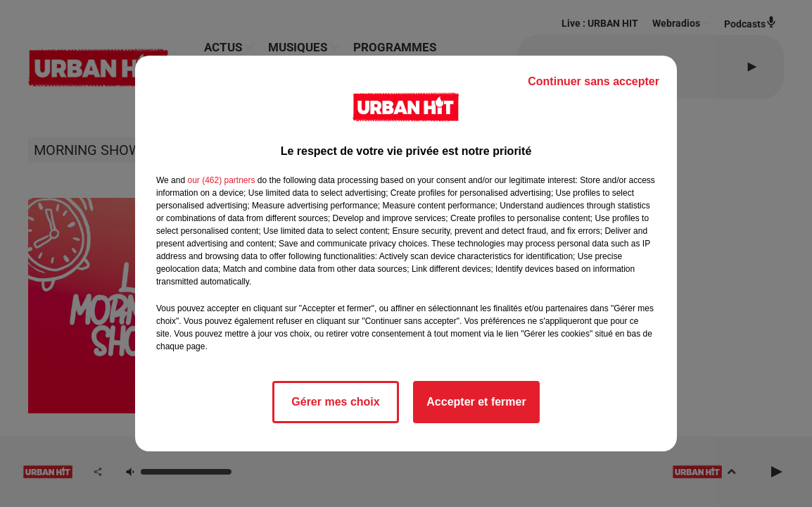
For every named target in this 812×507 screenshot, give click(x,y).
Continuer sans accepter (594, 81)
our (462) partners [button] (221, 180)
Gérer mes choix (335, 402)
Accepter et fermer (476, 402)
